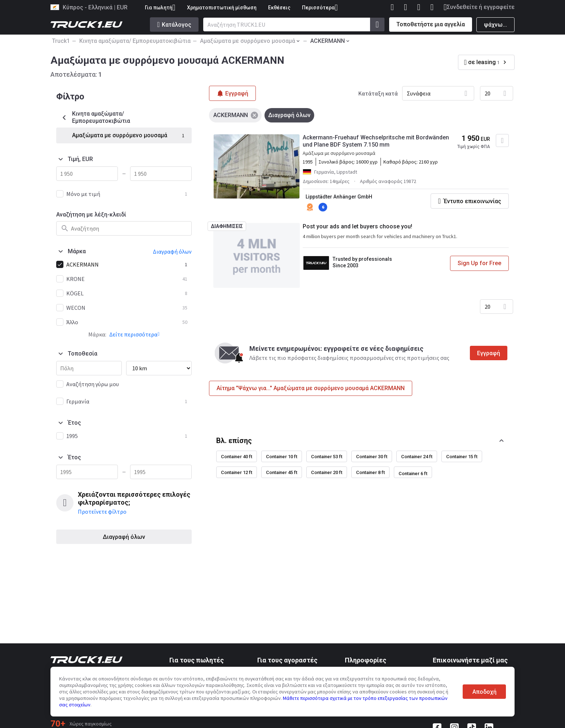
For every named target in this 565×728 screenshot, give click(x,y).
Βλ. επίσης (234, 441)
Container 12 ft (237, 472)
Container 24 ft (417, 457)
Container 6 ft (413, 474)
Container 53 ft (327, 457)
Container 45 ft (282, 472)
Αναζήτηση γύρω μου (93, 384)
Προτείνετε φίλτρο (102, 512)
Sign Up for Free (479, 263)
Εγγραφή (489, 353)
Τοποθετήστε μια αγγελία (431, 24)
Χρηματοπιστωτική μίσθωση (222, 8)
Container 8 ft (370, 472)
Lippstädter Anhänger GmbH (339, 197)
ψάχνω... (495, 25)
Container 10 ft (282, 457)
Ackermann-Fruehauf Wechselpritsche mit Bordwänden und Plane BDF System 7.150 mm (376, 141)
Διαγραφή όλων (124, 537)
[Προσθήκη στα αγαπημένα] (502, 140)
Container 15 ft (462, 457)
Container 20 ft (327, 472)
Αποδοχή (484, 692)
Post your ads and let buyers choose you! (357, 226)
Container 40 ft (237, 457)
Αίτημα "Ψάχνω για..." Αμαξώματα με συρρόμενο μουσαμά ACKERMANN (311, 388)
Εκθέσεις (279, 8)
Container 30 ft (372, 457)
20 (488, 93)
